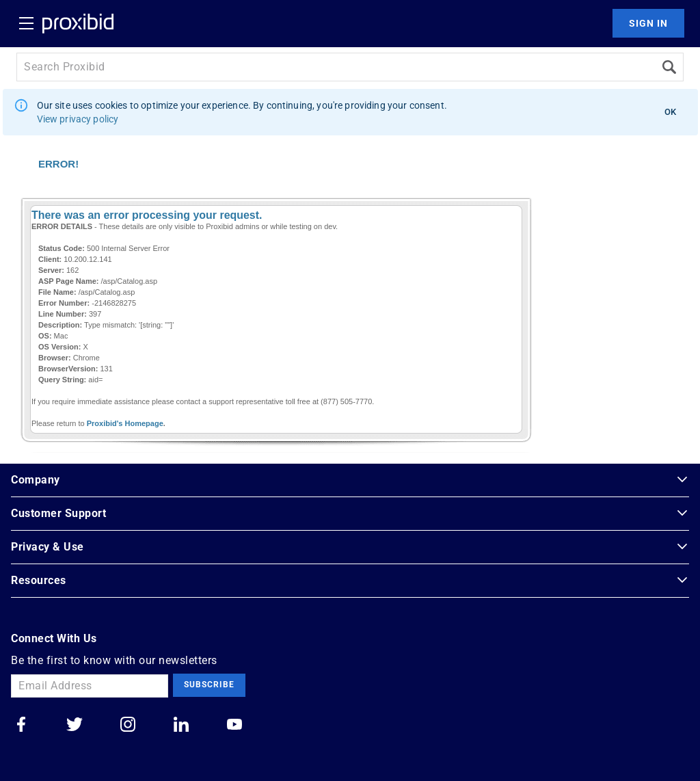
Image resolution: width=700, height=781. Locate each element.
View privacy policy (78, 119)
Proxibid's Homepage (125, 423)
